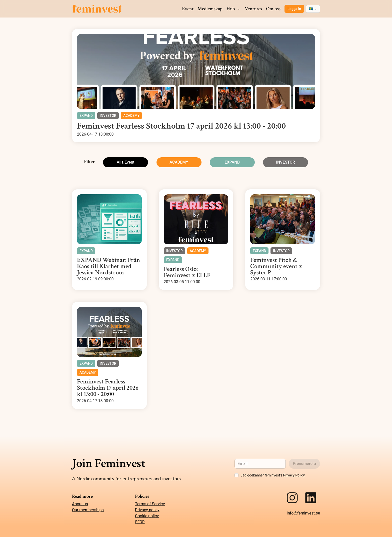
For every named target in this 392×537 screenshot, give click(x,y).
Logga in (294, 9)
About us (80, 504)
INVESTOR (285, 162)
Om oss (273, 9)
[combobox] (313, 9)
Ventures (253, 9)
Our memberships (88, 510)
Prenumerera (304, 464)
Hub (234, 9)
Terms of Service (150, 504)
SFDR (140, 522)
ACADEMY (179, 162)
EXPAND (232, 162)
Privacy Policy (294, 475)
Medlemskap (210, 9)
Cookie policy (147, 516)
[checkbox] (236, 475)
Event (188, 9)
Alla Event (126, 162)
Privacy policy (147, 510)
